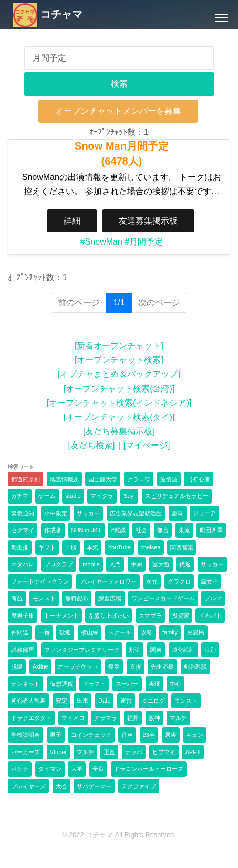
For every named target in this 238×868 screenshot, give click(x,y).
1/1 (122, 302)
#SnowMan (101, 242)
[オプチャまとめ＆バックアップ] (119, 374)
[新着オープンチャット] (119, 346)
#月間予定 (144, 242)
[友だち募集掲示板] (119, 431)
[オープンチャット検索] (119, 360)
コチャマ (48, 14)
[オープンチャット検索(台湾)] (119, 389)
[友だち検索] (92, 445)
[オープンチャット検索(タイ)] (119, 417)
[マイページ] (147, 445)
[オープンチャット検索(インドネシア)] (119, 403)
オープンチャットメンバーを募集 (118, 111)
